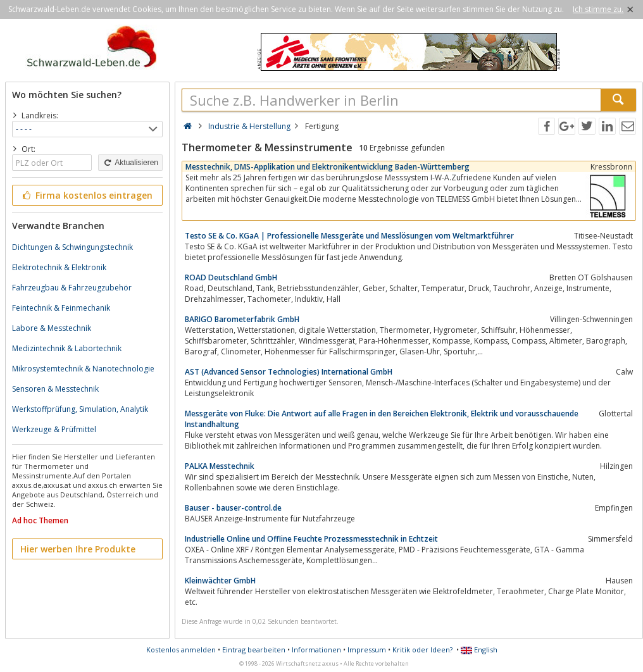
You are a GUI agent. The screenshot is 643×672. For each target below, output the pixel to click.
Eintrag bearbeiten (254, 650)
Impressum (367, 650)
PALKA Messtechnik (220, 466)
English (479, 650)
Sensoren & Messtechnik (55, 389)
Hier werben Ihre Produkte (78, 549)
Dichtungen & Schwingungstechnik (72, 247)
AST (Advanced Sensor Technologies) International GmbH (289, 372)
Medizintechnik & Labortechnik (67, 348)
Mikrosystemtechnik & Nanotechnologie (83, 369)
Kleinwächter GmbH (220, 581)
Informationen (316, 650)
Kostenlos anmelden (181, 650)
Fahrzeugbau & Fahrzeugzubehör (72, 288)
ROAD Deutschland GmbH (231, 277)
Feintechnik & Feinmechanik (61, 308)
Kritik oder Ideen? (422, 650)
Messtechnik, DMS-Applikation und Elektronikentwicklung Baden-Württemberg (328, 167)
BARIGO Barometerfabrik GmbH (242, 319)
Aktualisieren (130, 163)
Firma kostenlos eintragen (86, 195)
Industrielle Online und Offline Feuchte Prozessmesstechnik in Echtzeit (311, 539)
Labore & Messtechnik (52, 328)
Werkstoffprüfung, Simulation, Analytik (80, 409)
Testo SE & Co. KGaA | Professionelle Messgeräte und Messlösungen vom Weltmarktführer (349, 236)
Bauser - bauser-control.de (233, 508)
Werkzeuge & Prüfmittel (54, 429)
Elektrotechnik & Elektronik (59, 267)
